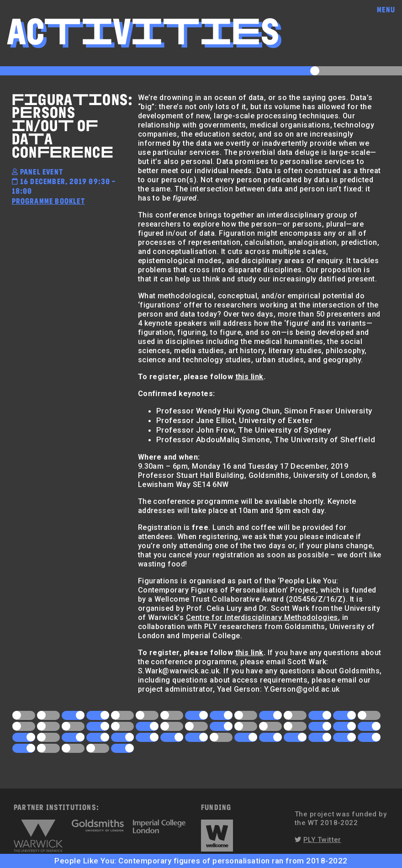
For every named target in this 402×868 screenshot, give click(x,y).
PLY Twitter (322, 840)
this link (249, 377)
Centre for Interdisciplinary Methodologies (262, 617)
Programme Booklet (48, 201)
